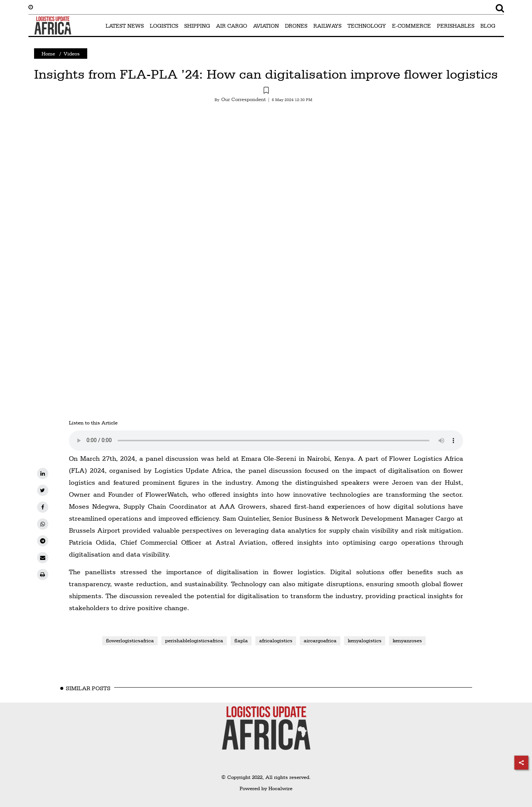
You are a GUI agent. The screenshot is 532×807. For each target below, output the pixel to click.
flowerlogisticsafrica (130, 640)
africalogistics (276, 640)
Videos (72, 54)
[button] (266, 91)
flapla (241, 640)
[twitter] (43, 490)
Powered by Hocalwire (266, 788)
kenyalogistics (365, 640)
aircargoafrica (320, 640)
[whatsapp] (43, 524)
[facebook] (43, 507)
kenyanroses (407, 640)
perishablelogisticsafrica (194, 640)
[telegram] (43, 541)
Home (48, 54)
